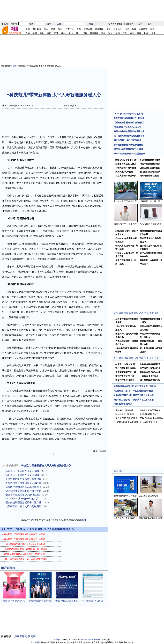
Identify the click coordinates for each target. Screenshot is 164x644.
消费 (131, 358)
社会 (46, 29)
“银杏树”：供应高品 (124, 410)
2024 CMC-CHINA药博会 (151, 418)
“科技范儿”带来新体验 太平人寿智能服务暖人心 (45, 465)
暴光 (126, 313)
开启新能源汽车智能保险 (40, 601)
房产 (141, 313)
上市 (157, 313)
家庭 (110, 33)
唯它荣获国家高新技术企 (66, 601)
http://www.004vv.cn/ (92, 640)
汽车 (85, 33)
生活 (131, 313)
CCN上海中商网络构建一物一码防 (24, 491)
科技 (56, 33)
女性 (116, 358)
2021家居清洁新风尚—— (150, 496)
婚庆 (132, 33)
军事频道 (143, 29)
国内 (49, 33)
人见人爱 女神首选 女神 (150, 224)
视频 (150, 24)
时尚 (146, 33)
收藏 (120, 24)
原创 (35, 33)
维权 (141, 358)
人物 (28, 33)
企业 (152, 358)
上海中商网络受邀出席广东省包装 (23, 479)
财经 (60, 29)
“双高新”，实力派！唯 (151, 201)
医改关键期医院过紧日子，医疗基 (23, 502)
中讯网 (5, 24)
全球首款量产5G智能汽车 (125, 201)
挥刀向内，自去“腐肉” (125, 518)
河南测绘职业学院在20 (150, 410)
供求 (127, 29)
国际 (42, 33)
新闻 (140, 24)
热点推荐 (118, 471)
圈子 (78, 33)
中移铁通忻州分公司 (125, 414)
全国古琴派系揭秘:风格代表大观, (23, 495)
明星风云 (118, 29)
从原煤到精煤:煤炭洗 (149, 414)
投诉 (157, 358)
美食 (125, 33)
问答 (152, 29)
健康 (153, 33)
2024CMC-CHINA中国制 (127, 422)
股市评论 (70, 29)
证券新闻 (99, 29)
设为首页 (113, 24)
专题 (79, 29)
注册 (83, 520)
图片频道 (37, 29)
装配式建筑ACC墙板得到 (125, 224)
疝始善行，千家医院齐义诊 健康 (23, 471)
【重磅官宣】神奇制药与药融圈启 (23, 506)
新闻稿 (32, 636)
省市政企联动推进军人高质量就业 (23, 487)
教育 (134, 29)
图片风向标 (8, 568)
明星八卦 (88, 29)
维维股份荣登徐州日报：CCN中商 (24, 483)
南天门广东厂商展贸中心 (14, 601)
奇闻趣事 (94, 33)
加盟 (146, 358)
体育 (108, 29)
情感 (118, 33)
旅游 (103, 33)
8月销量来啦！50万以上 (92, 601)
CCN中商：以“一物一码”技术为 (22, 499)
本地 (63, 33)
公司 (116, 313)
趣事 (139, 33)
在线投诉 (129, 24)
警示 (152, 313)
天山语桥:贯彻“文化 (149, 422)
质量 (121, 313)
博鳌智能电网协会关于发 (125, 496)
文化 (71, 33)
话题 (53, 29)
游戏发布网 (21, 636)
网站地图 (35, 642)
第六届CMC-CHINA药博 (126, 418)
